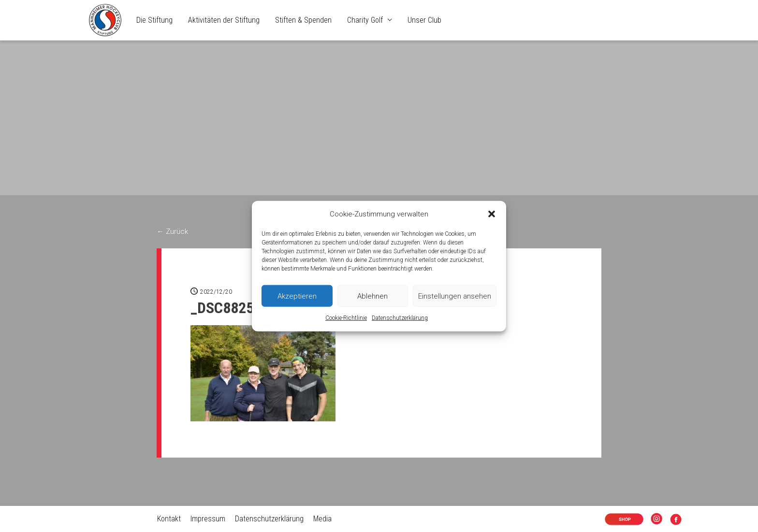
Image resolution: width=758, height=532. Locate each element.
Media (322, 519)
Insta (658, 520)
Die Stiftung (154, 20)
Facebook (678, 520)
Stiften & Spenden (303, 20)
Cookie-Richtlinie (346, 318)
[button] (492, 214)
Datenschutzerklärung (400, 318)
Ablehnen (372, 296)
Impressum (207, 519)
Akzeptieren (297, 296)
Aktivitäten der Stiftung (224, 20)
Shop (617, 520)
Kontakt (168, 519)
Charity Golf (365, 20)
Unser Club (424, 20)
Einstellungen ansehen (455, 296)
